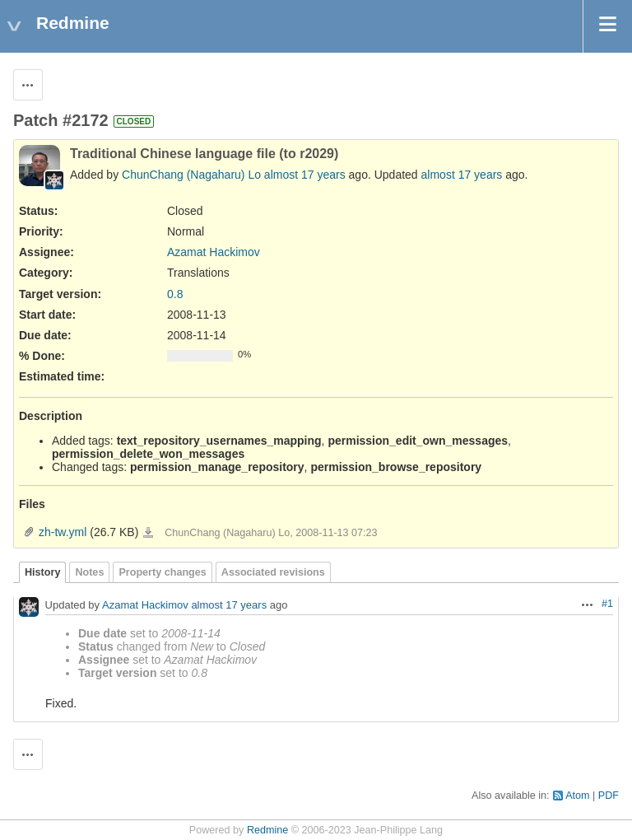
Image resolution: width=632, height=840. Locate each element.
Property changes (162, 572)
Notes (89, 572)
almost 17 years (305, 175)
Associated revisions (273, 572)
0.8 (175, 294)
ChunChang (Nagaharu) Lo (191, 175)
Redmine (267, 830)
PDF (609, 796)
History (42, 572)
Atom (577, 796)
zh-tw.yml (63, 532)
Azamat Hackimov (214, 252)
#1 (607, 604)
